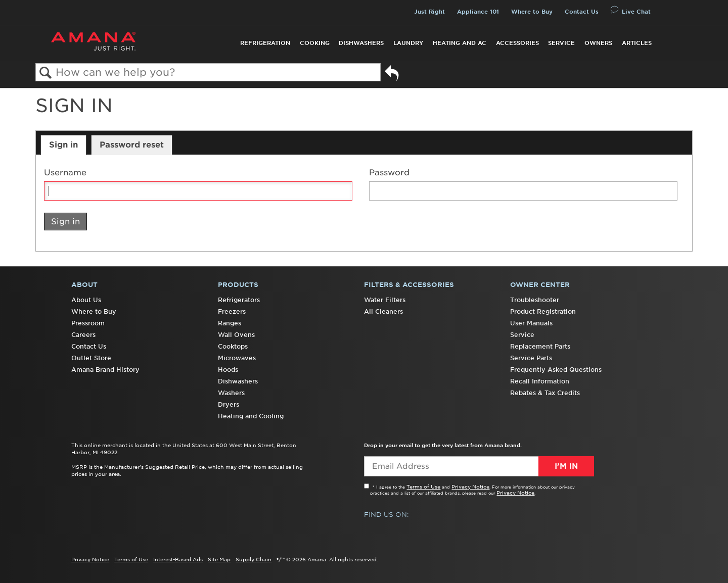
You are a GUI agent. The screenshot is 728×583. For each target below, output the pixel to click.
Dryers (229, 404)
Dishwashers (361, 43)
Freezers (232, 311)
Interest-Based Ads (178, 559)
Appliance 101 (478, 12)
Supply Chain (254, 559)
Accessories (517, 43)
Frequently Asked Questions (556, 370)
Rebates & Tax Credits (545, 393)
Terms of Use (423, 487)
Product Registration (543, 311)
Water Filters (385, 300)
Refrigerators (239, 300)
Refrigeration (265, 43)
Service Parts (531, 358)
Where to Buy (532, 12)
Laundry (408, 43)
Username (65, 173)
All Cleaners (383, 311)
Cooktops (233, 346)
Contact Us (582, 12)
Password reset (132, 144)
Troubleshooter (535, 300)
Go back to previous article (392, 75)
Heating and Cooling (251, 416)
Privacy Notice (470, 487)
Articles (637, 43)
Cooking (315, 43)
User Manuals (531, 323)
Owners (598, 43)
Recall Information (540, 381)
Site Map (219, 559)
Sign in (63, 144)
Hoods (228, 370)
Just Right (429, 12)
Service (561, 43)
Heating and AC (460, 43)
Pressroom (88, 323)
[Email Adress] (479, 466)
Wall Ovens (236, 335)
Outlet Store (91, 358)
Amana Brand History (105, 370)
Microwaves (237, 358)
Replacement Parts (540, 346)
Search (46, 73)
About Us (86, 300)
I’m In (566, 466)
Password (389, 173)
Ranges (230, 323)
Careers (83, 335)
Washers (231, 393)
